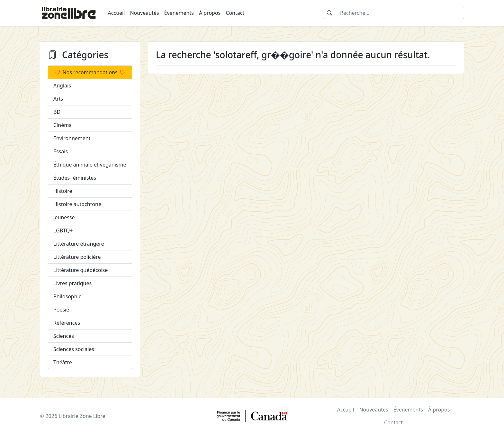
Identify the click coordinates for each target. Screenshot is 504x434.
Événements (179, 13)
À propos (210, 13)
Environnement (72, 138)
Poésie (61, 310)
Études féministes (75, 178)
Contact (235, 13)
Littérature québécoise (81, 270)
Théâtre (63, 362)
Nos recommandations (90, 72)
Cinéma (63, 125)
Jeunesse (64, 217)
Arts (58, 99)
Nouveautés (144, 13)
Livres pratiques (72, 283)
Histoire (63, 191)
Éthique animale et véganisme (90, 165)
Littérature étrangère (79, 244)
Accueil (117, 13)
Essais (61, 151)
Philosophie (67, 296)
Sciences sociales (74, 349)
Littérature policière (77, 257)
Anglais (62, 86)
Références (67, 323)
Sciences (64, 336)
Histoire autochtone (77, 204)
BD (57, 112)
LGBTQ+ (63, 231)
